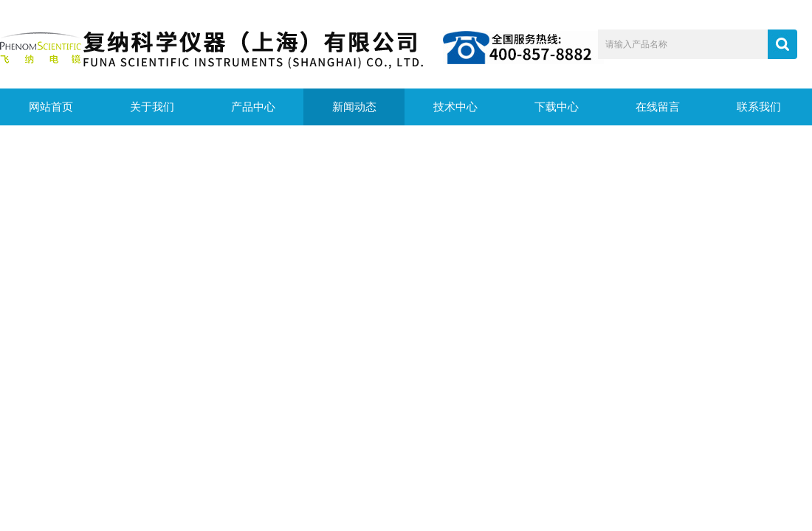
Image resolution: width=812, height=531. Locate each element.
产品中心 (253, 107)
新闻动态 (354, 107)
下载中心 (557, 107)
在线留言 (658, 107)
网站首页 (51, 107)
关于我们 (152, 107)
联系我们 (759, 107)
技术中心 (455, 107)
